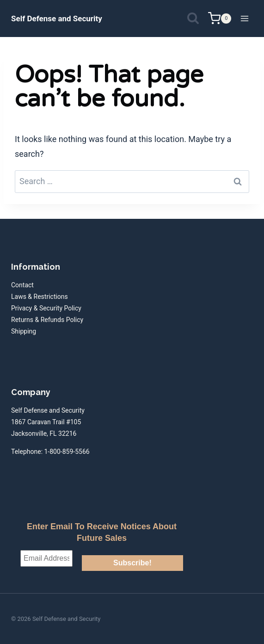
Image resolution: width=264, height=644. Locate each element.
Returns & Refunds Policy (47, 320)
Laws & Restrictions (40, 297)
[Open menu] (244, 18)
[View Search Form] (193, 19)
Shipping (24, 331)
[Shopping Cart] (220, 18)
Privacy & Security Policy (46, 308)
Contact (22, 285)
